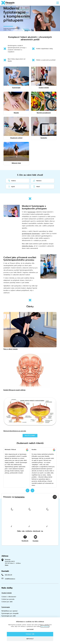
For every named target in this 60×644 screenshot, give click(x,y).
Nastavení (30, 629)
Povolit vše (30, 634)
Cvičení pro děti (7, 602)
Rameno (37, 181)
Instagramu (20, 497)
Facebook (25, 539)
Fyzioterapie (6, 607)
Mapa (7, 565)
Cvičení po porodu (8, 599)
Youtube (35, 539)
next (32, 490)
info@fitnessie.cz (10, 579)
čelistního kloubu (27, 246)
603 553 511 (8, 575)
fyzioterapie (31, 212)
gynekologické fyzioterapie (31, 234)
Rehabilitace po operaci (9, 611)
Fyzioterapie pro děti (9, 616)
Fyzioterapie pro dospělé (10, 613)
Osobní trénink (7, 593)
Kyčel (11, 187)
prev (28, 490)
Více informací (45, 626)
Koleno (12, 181)
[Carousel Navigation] (30, 491)
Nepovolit (30, 639)
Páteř (36, 187)
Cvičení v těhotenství (9, 597)
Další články (30, 436)
